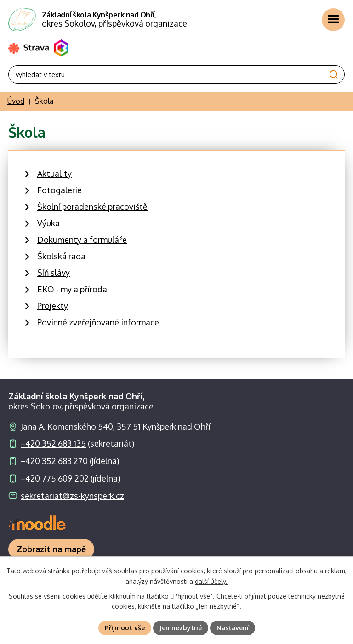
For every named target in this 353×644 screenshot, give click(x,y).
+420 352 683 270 (54, 461)
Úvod (16, 101)
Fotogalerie (60, 190)
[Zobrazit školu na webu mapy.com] (51, 549)
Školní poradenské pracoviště (92, 207)
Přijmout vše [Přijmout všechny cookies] (125, 628)
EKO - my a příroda (72, 289)
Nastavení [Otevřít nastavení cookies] (233, 628)
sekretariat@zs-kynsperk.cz (72, 496)
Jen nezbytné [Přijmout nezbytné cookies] (181, 628)
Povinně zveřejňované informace (98, 322)
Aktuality (54, 174)
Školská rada (61, 256)
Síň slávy (54, 273)
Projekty (53, 306)
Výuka (48, 223)
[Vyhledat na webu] (176, 74)
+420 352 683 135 (53, 443)
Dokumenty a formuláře (82, 240)
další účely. (211, 581)
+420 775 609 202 (55, 478)
